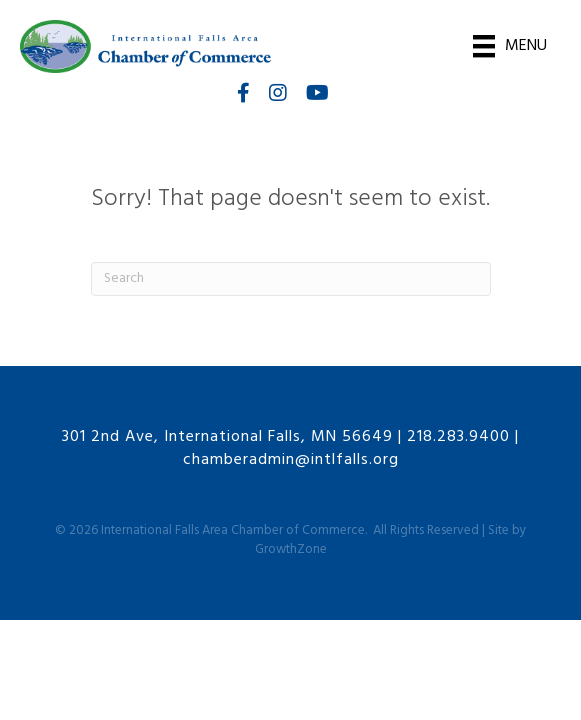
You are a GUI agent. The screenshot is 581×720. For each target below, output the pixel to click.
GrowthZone (291, 549)
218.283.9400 (458, 437)
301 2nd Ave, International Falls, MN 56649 (227, 437)
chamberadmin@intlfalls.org (291, 460)
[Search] (291, 279)
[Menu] (510, 46)
